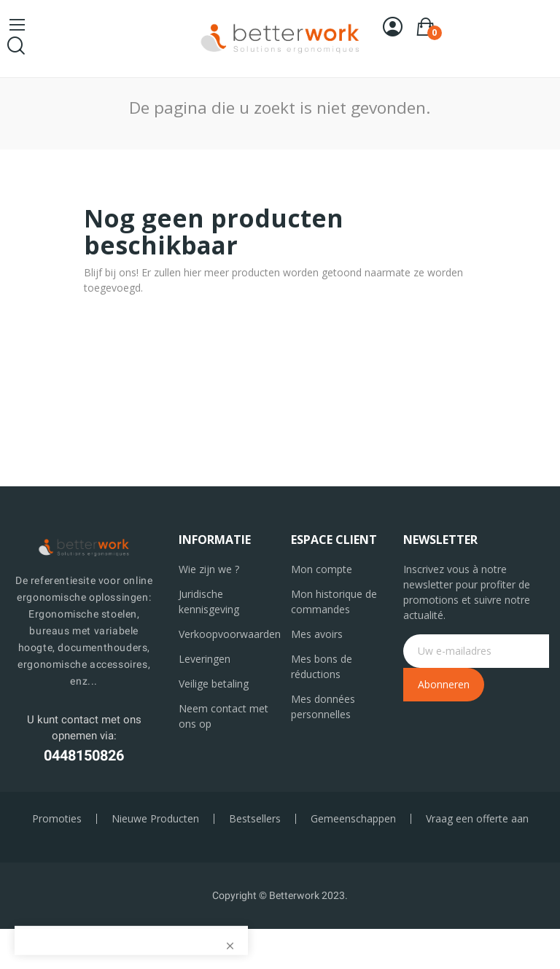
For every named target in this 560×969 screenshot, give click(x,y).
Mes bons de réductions (322, 666)
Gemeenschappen (353, 819)
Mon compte (322, 569)
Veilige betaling (214, 684)
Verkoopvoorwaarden (224, 634)
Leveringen (205, 659)
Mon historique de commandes (334, 602)
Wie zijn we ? (209, 569)
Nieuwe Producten (155, 819)
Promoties (57, 819)
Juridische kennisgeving (209, 602)
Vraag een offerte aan (477, 819)
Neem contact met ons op (223, 716)
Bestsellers (255, 819)
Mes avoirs (317, 634)
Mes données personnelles (323, 707)
